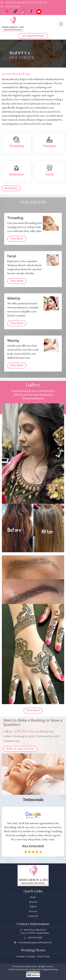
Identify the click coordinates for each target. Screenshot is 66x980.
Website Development (18, 970)
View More (17, 239)
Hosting (32, 970)
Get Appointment (33, 36)
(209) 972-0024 (10, 7)
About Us (33, 902)
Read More (11, 188)
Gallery (33, 907)
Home (33, 897)
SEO (39, 970)
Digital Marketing (50, 970)
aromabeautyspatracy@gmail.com (33, 943)
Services (33, 912)
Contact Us (33, 916)
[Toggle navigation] (61, 24)
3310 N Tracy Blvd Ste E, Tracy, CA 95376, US (24, 3)
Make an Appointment (20, 749)
